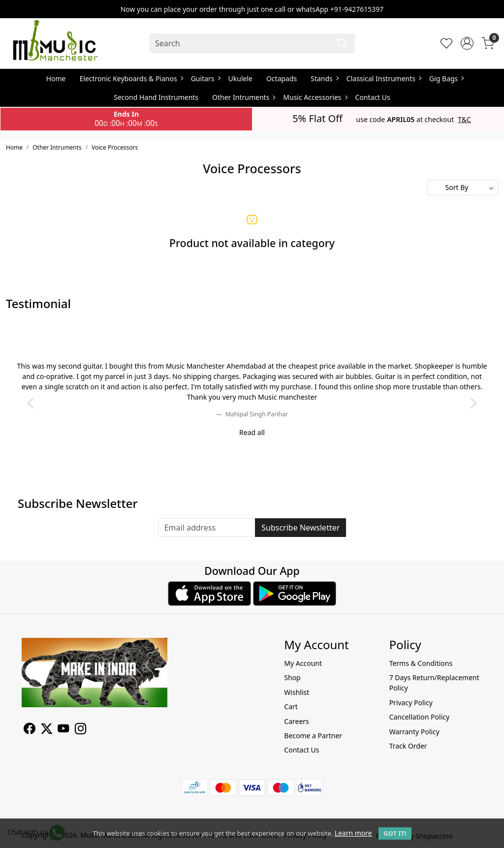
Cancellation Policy (420, 717)
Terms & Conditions (421, 663)
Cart (291, 707)
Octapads (282, 79)
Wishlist (297, 692)
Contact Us (373, 97)
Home (56, 79)
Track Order (408, 746)
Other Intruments (243, 97)
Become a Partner (313, 736)
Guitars (205, 79)
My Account (303, 663)
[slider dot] (252, 438)
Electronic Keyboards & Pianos (131, 79)
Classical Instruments (384, 79)
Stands (324, 79)
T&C (464, 120)
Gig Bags (446, 79)
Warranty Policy (414, 732)
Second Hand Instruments (156, 97)
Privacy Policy (411, 703)
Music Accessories (315, 97)
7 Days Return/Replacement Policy (434, 683)
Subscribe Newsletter (300, 528)
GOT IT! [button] (395, 833)
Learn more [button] (353, 833)
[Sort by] (463, 188)
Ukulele (240, 79)
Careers (296, 721)
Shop (292, 677)
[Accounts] (467, 43)
